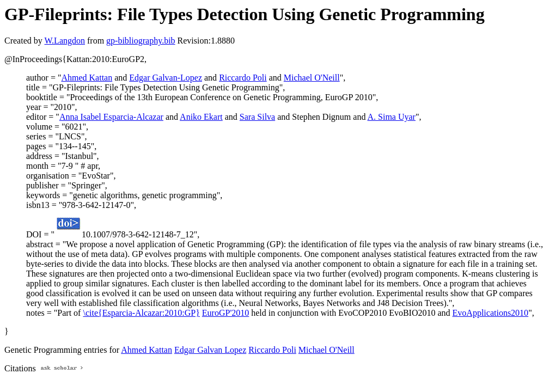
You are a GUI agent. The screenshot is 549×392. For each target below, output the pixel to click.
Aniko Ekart (201, 117)
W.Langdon (65, 41)
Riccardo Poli (243, 78)
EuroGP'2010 (225, 313)
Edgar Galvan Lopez (210, 350)
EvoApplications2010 (491, 313)
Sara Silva (257, 117)
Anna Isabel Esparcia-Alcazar (111, 117)
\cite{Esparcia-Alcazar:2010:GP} (141, 313)
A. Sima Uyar (392, 117)
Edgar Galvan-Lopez (166, 78)
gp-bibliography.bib (141, 41)
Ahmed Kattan (87, 78)
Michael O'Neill (312, 78)
